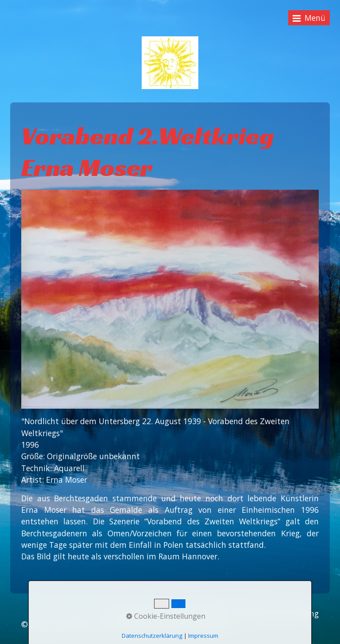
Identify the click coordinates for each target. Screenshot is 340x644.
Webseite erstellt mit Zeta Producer (164, 624)
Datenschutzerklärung (278, 613)
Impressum (210, 613)
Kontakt (167, 613)
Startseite (128, 613)
